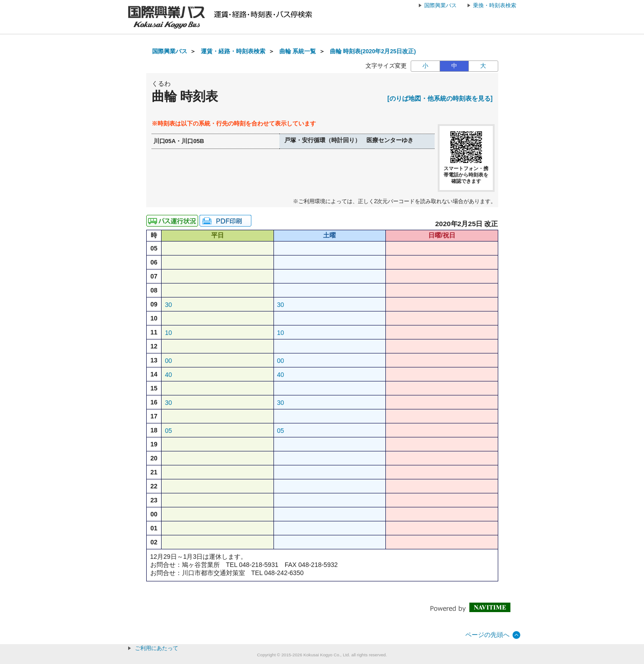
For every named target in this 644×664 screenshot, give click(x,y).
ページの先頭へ (487, 635)
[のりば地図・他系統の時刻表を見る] (440, 98)
